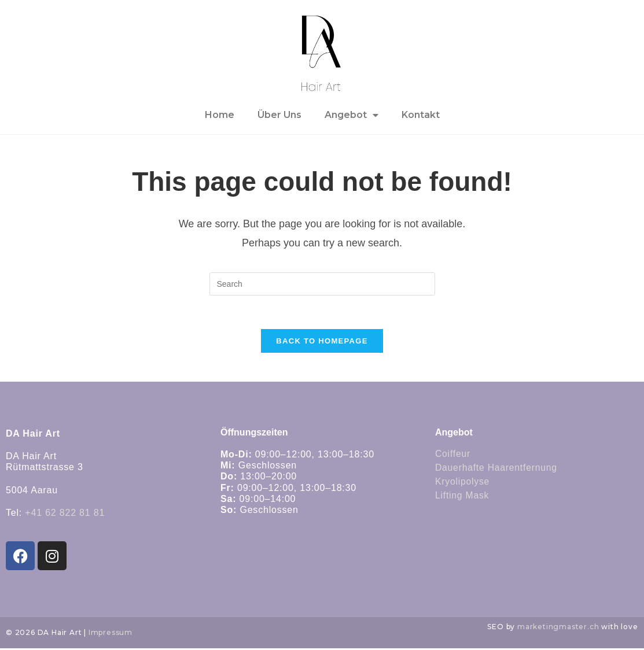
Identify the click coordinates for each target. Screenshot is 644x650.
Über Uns (279, 115)
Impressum (111, 634)
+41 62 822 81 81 (65, 514)
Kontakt (421, 115)
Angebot (352, 115)
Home (220, 115)
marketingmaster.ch (558, 628)
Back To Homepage (322, 342)
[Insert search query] (322, 284)
